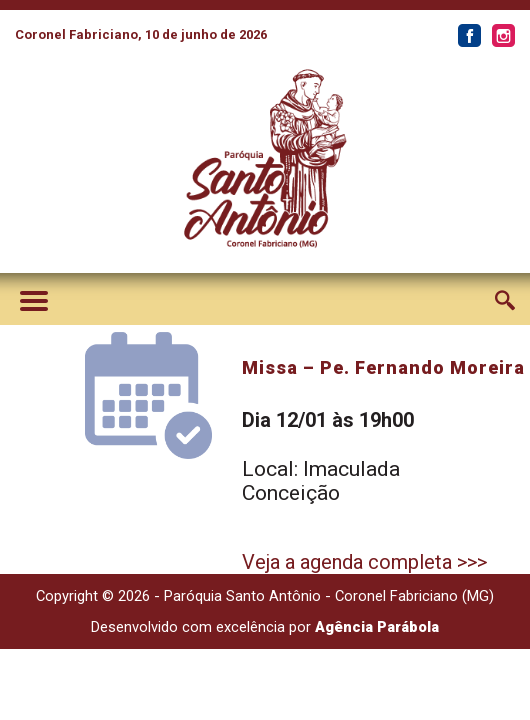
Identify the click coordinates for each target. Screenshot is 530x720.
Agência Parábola (377, 627)
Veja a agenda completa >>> (364, 562)
